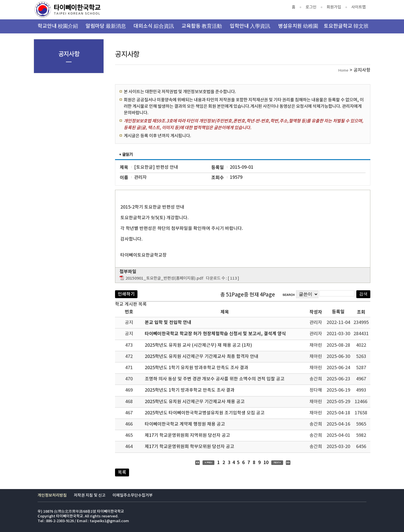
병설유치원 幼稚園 (298, 26)
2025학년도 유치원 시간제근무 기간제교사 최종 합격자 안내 (202, 357)
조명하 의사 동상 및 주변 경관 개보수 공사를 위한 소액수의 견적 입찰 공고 (215, 379)
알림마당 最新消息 (106, 26)
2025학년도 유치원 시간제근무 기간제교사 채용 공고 (195, 402)
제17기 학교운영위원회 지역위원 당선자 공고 (187, 435)
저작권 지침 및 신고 (90, 495)
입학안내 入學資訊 (250, 26)
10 (266, 463)
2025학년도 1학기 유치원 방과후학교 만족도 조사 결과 (197, 368)
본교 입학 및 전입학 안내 (168, 323)
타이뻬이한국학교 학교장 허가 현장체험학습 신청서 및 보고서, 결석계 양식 (215, 334)
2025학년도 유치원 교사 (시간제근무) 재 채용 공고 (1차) (198, 345)
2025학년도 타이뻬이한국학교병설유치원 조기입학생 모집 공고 (205, 413)
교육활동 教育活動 (202, 26)
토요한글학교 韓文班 (346, 26)
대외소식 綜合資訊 (154, 26)
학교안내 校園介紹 (58, 26)
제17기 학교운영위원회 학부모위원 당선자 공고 (190, 447)
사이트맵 (359, 7)
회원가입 (334, 7)
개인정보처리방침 (52, 495)
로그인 (311, 7)
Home (343, 71)
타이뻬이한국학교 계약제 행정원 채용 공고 (185, 424)
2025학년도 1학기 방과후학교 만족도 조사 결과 (190, 390)
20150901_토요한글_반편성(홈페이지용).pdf (164, 278)
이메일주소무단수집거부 (133, 495)
